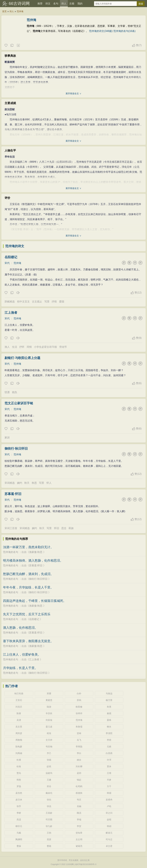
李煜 (109, 740)
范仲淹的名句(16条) (124, 31)
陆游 (49, 707)
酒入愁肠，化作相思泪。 (20, 628)
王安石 (19, 700)
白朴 (79, 693)
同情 (29, 347)
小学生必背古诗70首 (46, 347)
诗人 (64, 4)
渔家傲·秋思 (36, 552)
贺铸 (79, 733)
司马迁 (109, 839)
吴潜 (19, 720)
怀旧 (57, 528)
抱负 (15, 392)
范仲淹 (20, 11)
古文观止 (37, 302)
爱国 (62, 302)
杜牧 (19, 766)
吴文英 (19, 727)
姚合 (79, 760)
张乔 (19, 806)
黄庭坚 (49, 700)
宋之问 (109, 813)
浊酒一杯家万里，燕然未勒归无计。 (28, 547)
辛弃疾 (49, 713)
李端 (79, 820)
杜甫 (19, 760)
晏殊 (109, 720)
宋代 (7, 263)
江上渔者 (11, 313)
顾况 (79, 813)
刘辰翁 (49, 720)
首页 (4, 11)
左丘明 (79, 839)
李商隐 (79, 747)
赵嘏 (109, 820)
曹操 (19, 846)
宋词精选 (10, 483)
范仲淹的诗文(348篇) (101, 31)
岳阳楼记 (11, 257)
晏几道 (49, 727)
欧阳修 (79, 707)
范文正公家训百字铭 (19, 403)
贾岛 (19, 773)
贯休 (109, 766)
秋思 (34, 483)
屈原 (49, 839)
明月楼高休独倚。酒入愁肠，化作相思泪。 (33, 561)
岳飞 (79, 740)
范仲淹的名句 (11, 552)
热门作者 (12, 686)
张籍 (49, 760)
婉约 (20, 483)
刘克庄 (19, 707)
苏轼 (79, 700)
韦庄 (79, 800)
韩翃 (109, 826)
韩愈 (19, 780)
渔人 (7, 347)
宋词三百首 (11, 528)
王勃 (49, 833)
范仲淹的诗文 (15, 246)
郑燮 (49, 693)
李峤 (19, 813)
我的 (80, 4)
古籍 (72, 4)
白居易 (109, 753)
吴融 (79, 806)
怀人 (49, 483)
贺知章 (79, 833)
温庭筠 (49, 773)
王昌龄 (49, 813)
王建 (49, 780)
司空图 (49, 820)
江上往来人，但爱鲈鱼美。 (22, 654)
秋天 (27, 483)
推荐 (40, 4)
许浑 (109, 760)
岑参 (109, 780)
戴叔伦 (49, 793)
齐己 (49, 753)
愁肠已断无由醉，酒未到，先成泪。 (28, 574)
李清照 (109, 733)
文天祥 (49, 740)
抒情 (54, 302)
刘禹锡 (19, 753)
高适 (19, 820)
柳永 (109, 727)
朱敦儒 (79, 727)
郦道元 (109, 833)
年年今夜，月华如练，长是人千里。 (28, 587)
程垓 (49, 733)
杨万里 (109, 700)
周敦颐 (19, 740)
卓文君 (109, 846)
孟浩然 (19, 793)
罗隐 (19, 786)
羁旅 (71, 528)
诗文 (48, 4)
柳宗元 (19, 826)
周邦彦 (19, 733)
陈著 (19, 713)
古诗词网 (70, 864)
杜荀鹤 (79, 786)
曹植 (49, 846)
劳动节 (63, 347)
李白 (79, 753)
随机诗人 (18, 45)
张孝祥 (79, 713)
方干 (109, 786)
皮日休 (19, 800)
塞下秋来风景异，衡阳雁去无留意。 (28, 641)
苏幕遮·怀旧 (13, 494)
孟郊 (79, 773)
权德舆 (79, 793)
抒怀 (22, 347)
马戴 (19, 833)
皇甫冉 (109, 800)
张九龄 (49, 826)
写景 (47, 302)
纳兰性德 (19, 693)
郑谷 (49, 786)
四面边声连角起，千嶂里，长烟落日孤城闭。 (35, 601)
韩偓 (109, 793)
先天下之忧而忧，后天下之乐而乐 (27, 614)
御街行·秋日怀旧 (16, 449)
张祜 (49, 800)
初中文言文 (23, 302)
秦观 (109, 713)
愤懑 (7, 392)
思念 (64, 528)
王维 (109, 773)
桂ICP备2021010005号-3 (86, 864)
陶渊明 (19, 839)
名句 (56, 4)
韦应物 (49, 747)
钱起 (79, 780)
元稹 (109, 747)
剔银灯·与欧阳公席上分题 (22, 358)
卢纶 (109, 806)
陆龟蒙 (19, 747)
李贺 (79, 826)
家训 (7, 438)
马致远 (109, 693)
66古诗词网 (19, 3)
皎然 (49, 766)
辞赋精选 (10, 302)
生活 (15, 347)
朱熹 (109, 707)
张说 (49, 806)
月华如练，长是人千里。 (20, 668)
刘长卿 (79, 766)
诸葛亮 (79, 846)
